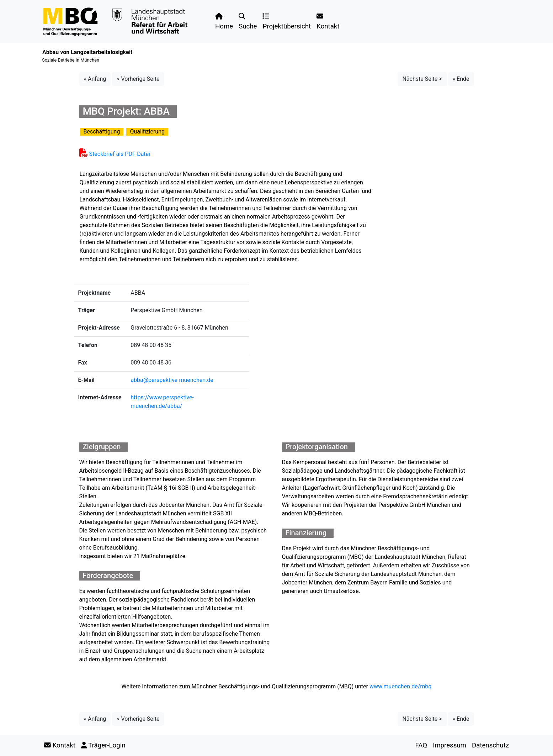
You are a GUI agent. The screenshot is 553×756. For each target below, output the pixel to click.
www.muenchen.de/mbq (400, 686)
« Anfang (95, 79)
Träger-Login (103, 745)
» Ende (461, 79)
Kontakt (328, 22)
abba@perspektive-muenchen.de (172, 380)
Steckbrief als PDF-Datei (115, 154)
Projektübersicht (287, 22)
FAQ (421, 745)
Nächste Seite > (422, 79)
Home (224, 22)
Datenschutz (490, 745)
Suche (248, 22)
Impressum (450, 745)
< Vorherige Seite (138, 79)
